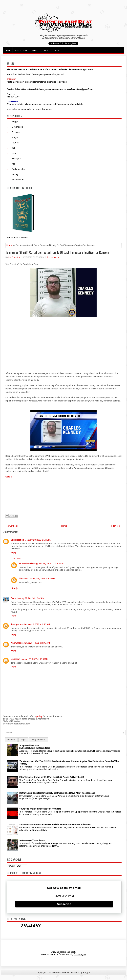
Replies (17, 559)
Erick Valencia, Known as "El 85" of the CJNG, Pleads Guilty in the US (52, 777)
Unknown (24, 578)
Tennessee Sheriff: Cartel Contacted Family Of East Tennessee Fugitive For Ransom (57, 252)
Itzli (14, 148)
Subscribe (64, 904)
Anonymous (17, 624)
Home (8, 50)
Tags (23, 740)
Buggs (15, 122)
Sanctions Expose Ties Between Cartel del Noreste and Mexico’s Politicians (55, 825)
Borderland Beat (62, 972)
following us (80, 954)
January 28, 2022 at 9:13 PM (52, 564)
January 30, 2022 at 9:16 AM (37, 624)
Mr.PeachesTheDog (28, 564)
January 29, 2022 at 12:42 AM (31, 598)
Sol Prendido (18, 180)
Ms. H (15, 164)
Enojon (15, 137)
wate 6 (9, 477)
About (47, 50)
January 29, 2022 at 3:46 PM (42, 578)
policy (15, 109)
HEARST (16, 143)
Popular (11, 740)
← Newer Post (11, 526)
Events (35, 50)
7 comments (53, 257)
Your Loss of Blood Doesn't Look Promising (40, 809)
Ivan (14, 153)
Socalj (15, 174)
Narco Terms (21, 50)
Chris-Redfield (18, 540)
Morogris (16, 159)
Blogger (86, 972)
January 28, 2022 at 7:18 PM (38, 540)
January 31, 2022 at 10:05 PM (35, 659)
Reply (14, 552)
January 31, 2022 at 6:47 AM (37, 643)
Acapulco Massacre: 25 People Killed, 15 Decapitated (35, 747)
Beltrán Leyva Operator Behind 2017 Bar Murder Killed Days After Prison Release (57, 793)
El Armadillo (18, 127)
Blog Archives (39, 740)
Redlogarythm (19, 169)
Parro (13, 598)
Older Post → (117, 526)
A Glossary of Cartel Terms (32, 840)
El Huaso (16, 132)
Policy (58, 50)
